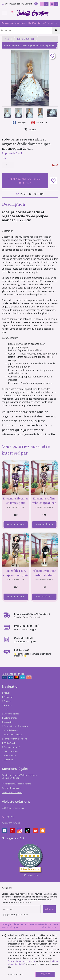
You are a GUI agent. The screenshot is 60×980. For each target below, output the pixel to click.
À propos (7, 705)
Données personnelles (12, 793)
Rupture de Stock (12, 153)
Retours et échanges (12, 735)
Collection (7, 760)
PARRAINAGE (9, 743)
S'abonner (49, 909)
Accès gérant (49, 927)
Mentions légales (10, 714)
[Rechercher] (56, 30)
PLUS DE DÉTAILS (16, 524)
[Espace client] (36, 4)
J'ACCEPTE (45, 974)
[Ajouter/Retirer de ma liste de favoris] (54, 181)
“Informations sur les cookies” (22, 961)
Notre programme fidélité (15, 739)
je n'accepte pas (15, 974)
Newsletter (8, 722)
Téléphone (8, 817)
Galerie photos (10, 718)
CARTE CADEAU (10, 751)
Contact (28, 4)
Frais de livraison (10, 730)
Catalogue (7, 697)
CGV (5, 710)
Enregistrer (39, 122)
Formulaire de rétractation (15, 726)
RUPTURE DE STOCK (26, 39)
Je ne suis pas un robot (18, 915)
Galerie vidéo (9, 755)
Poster (30, 130)
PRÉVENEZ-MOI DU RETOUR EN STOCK (25, 181)
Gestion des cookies (11, 788)
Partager (20, 122)
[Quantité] (8, 165)
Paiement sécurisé (11, 747)
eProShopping (13, 927)
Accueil (8, 39)
